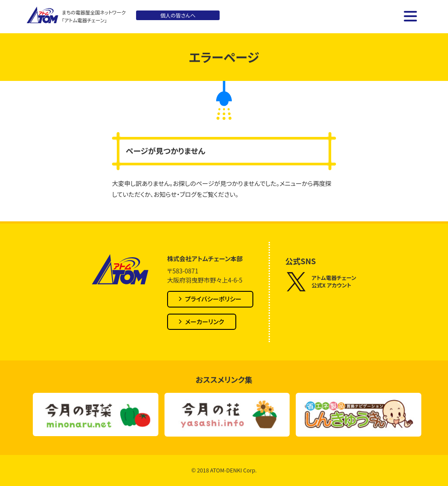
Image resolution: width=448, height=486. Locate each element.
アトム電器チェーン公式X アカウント (321, 282)
